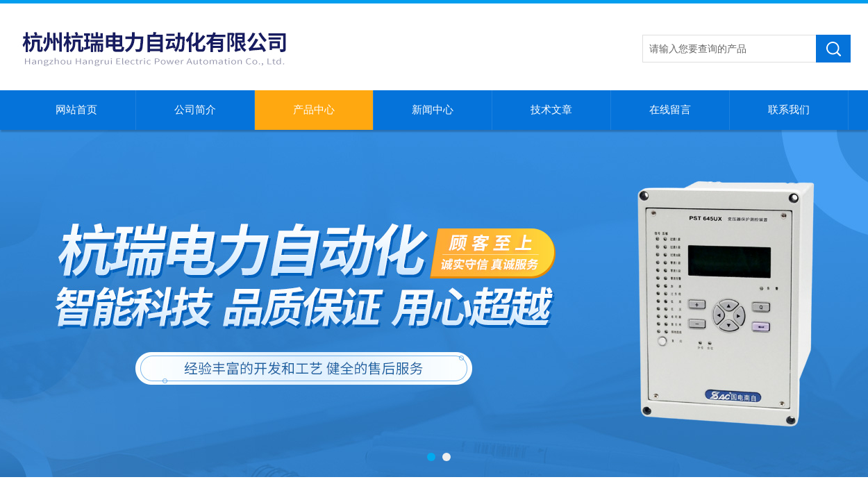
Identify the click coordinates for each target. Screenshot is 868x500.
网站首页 (76, 110)
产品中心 (314, 110)
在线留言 (670, 110)
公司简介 (195, 110)
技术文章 (551, 110)
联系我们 (789, 110)
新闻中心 (433, 110)
